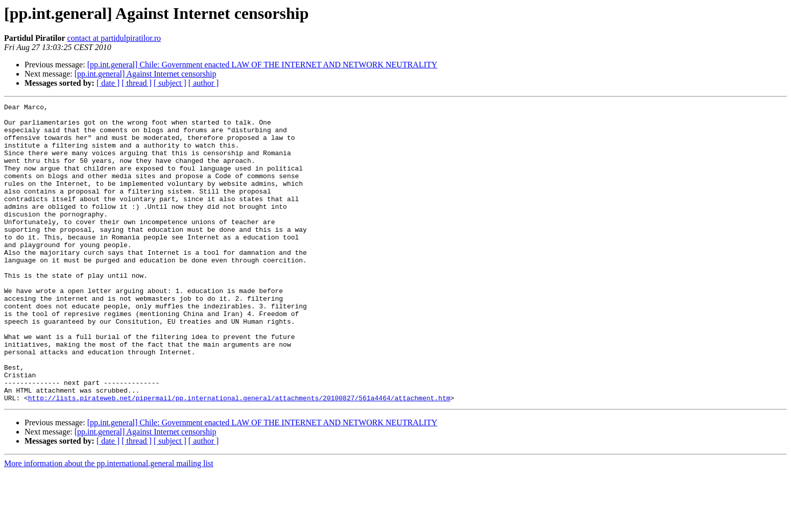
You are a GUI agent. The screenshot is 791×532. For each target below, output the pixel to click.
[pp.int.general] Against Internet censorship (146, 74)
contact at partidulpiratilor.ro (114, 38)
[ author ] (204, 83)
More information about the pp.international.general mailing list (109, 523)
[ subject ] (170, 83)
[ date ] (108, 83)
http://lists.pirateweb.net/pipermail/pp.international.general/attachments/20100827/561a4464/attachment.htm (239, 457)
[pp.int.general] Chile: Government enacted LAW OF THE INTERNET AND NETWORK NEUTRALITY (262, 65)
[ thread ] (137, 83)
